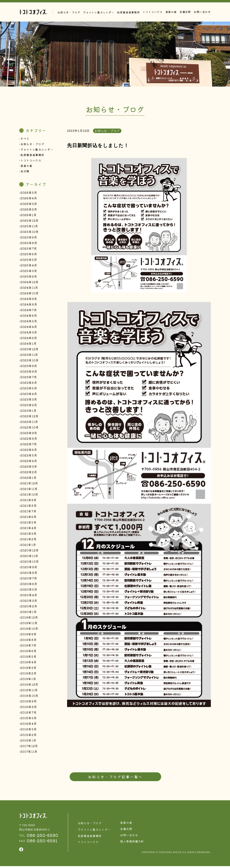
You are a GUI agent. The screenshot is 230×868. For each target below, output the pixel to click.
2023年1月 (29, 412)
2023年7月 (29, 378)
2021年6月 (29, 518)
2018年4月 (29, 725)
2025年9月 (29, 238)
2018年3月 (29, 730)
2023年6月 (29, 384)
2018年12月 (29, 685)
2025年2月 (29, 277)
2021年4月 (29, 529)
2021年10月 (29, 495)
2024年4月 (29, 328)
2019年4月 (29, 663)
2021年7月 (29, 512)
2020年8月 (29, 574)
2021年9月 (29, 501)
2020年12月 (30, 551)
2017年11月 (29, 753)
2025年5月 (29, 261)
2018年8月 (29, 708)
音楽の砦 (171, 12)
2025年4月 (29, 266)
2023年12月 (30, 350)
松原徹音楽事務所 (33, 155)
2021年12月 (29, 484)
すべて (25, 139)
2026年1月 (29, 216)
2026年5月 (29, 194)
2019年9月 (29, 635)
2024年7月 (29, 311)
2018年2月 (29, 736)
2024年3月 (29, 333)
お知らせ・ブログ (33, 144)
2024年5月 (29, 322)
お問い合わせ (202, 12)
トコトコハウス (153, 12)
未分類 (25, 172)
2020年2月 (29, 607)
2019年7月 (29, 646)
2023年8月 (29, 372)
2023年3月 (29, 400)
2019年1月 (28, 680)
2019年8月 (29, 641)
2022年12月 (30, 417)
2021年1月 (28, 546)
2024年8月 (29, 305)
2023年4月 (29, 395)
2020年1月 (29, 613)
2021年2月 (29, 540)
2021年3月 (29, 535)
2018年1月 (28, 741)
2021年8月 (29, 507)
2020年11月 (29, 557)
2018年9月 (29, 702)
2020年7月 (29, 579)
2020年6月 (29, 585)
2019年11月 (29, 624)
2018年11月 (29, 691)
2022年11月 (29, 423)
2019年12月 (29, 618)
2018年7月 (29, 713)
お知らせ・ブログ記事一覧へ (115, 778)
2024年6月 (29, 317)
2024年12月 (30, 283)
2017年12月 (29, 747)
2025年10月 (30, 233)
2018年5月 (29, 719)
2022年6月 (29, 451)
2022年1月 (29, 479)
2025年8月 (29, 244)
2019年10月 (29, 630)
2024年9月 (29, 300)
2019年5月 (29, 658)
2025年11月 (29, 227)
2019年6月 (29, 652)
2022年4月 (29, 462)
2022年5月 (29, 456)
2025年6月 (29, 255)
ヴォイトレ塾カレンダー (38, 150)
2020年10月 (30, 562)
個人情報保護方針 (135, 843)
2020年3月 (29, 602)
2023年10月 (30, 361)
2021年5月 (29, 523)
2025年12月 (30, 222)
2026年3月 (29, 205)
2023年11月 (29, 356)
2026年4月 (29, 199)
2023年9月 (29, 367)
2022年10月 (30, 428)
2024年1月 (29, 344)
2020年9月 (29, 568)
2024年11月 (29, 289)
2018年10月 (29, 697)
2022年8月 (29, 440)
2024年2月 (29, 339)
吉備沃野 (185, 12)
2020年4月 (29, 596)
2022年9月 (29, 434)
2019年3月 (29, 669)
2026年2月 (29, 210)
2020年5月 (29, 590)
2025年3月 (29, 272)
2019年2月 (29, 674)
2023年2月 (29, 406)
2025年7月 (29, 249)
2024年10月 (30, 294)
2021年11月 (29, 490)
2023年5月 (29, 389)
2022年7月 (29, 445)
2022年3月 (29, 467)
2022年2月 (29, 473)
